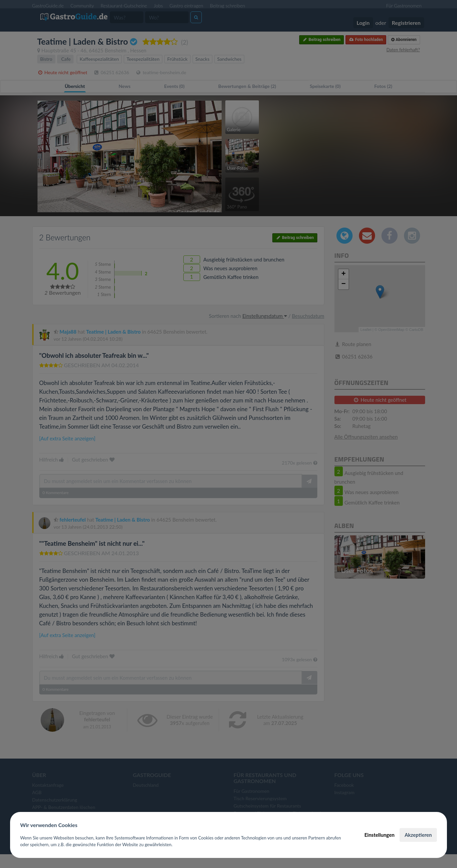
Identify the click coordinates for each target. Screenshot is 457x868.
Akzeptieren (418, 835)
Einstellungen (379, 835)
